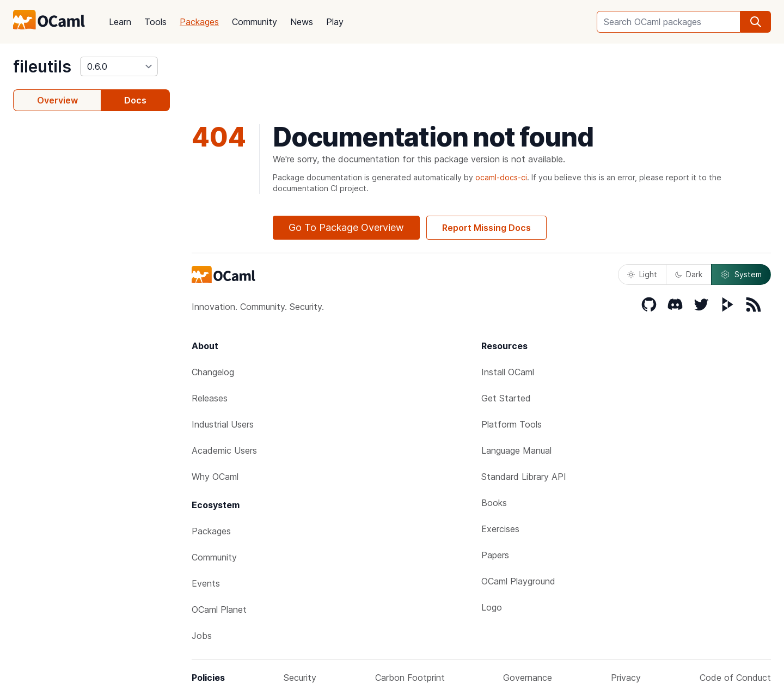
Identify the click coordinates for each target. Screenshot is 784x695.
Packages (199, 22)
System (741, 275)
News (302, 22)
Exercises (500, 529)
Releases (210, 398)
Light (642, 274)
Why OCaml (215, 477)
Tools (155, 22)
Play (335, 22)
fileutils (42, 66)
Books (494, 503)
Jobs (202, 636)
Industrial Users (223, 424)
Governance (528, 678)
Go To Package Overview (346, 227)
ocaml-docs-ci (501, 177)
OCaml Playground (518, 581)
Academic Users (224, 450)
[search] (756, 22)
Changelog (213, 372)
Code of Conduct (735, 678)
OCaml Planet (219, 609)
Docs (135, 100)
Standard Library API (524, 477)
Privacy (626, 678)
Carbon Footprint (410, 678)
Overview (57, 100)
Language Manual (516, 450)
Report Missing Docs (486, 228)
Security (300, 678)
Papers (495, 555)
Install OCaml (508, 372)
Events (206, 583)
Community (255, 22)
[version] (119, 66)
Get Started (506, 398)
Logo (492, 607)
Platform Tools (512, 424)
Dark (689, 274)
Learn (120, 22)
